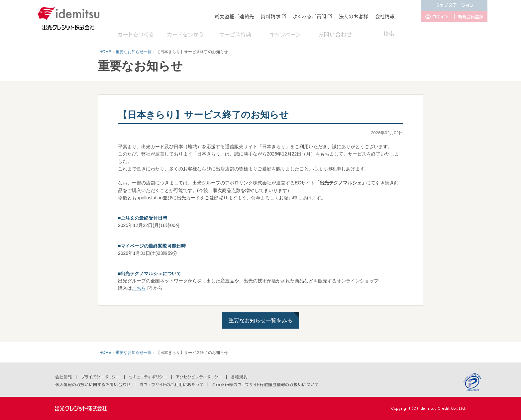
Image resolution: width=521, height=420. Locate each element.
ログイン (440, 17)
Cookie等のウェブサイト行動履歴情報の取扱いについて (266, 384)
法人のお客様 (354, 17)
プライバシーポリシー (101, 377)
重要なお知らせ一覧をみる (260, 320)
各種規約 (239, 377)
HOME (105, 52)
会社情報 (385, 17)
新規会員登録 (471, 17)
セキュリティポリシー (148, 377)
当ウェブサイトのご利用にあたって (172, 384)
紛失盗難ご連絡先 (235, 17)
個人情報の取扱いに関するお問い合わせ (93, 384)
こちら (139, 288)
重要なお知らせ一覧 (134, 52)
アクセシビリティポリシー (199, 377)
